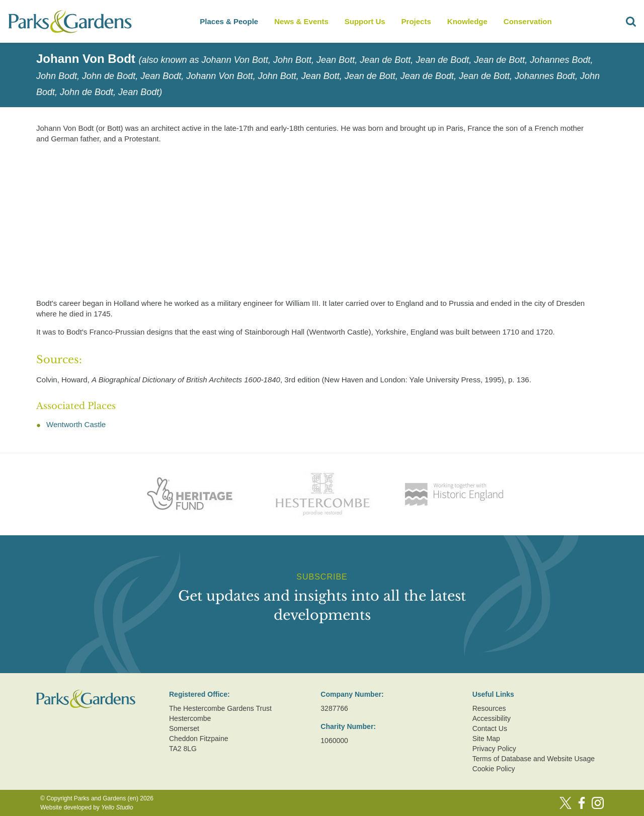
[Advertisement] (314, 223)
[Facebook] (582, 803)
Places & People (229, 21)
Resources (489, 708)
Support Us (365, 21)
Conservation (528, 21)
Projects (416, 21)
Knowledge (467, 21)
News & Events (301, 21)
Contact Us (490, 728)
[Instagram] (598, 803)
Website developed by (87, 807)
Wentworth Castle (76, 424)
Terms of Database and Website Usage (534, 759)
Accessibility (492, 718)
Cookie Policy (494, 769)
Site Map (486, 739)
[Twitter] (566, 803)
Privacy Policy (494, 749)
